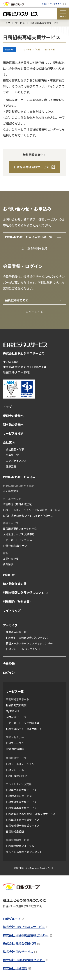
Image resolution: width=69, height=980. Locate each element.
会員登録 (9, 664)
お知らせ (9, 575)
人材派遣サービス (16, 717)
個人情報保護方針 (15, 584)
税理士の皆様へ (13, 416)
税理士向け (10, 49)
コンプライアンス (16, 461)
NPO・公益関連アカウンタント (24, 852)
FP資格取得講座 (15, 749)
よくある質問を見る (34, 248)
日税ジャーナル (15, 770)
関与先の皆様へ (13, 424)
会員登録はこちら (17, 300)
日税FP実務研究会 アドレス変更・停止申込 (28, 516)
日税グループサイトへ (52, 3)
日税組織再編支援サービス (31, 167)
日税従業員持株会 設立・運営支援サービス (31, 814)
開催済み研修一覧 (16, 632)
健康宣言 (11, 466)
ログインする (34, 312)
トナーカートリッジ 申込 (17, 540)
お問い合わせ (11, 558)
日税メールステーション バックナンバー (29, 643)
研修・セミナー (15, 737)
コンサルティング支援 (30, 49)
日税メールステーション (20, 764)
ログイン (9, 672)
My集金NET (13, 711)
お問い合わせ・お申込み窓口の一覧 (29, 237)
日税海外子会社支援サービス (23, 820)
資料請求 (8, 564)
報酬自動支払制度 (16, 705)
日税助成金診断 (15, 831)
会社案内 (9, 442)
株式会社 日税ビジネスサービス (24, 927)
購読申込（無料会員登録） (18, 504)
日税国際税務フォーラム (20, 846)
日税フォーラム (15, 743)
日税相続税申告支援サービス (23, 826)
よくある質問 (11, 491)
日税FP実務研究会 (16, 776)
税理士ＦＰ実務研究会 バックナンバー (28, 638)
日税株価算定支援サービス (21, 802)
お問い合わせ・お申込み (19, 477)
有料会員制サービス (17, 840)
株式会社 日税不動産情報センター (26, 935)
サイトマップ (12, 610)
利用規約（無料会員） (18, 602)
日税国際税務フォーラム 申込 (20, 528)
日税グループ (12, 919)
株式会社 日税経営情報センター (24, 960)
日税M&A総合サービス (19, 796)
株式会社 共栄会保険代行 (20, 943)
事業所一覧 (12, 455)
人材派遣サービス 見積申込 (19, 534)
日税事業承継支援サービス (21, 790)
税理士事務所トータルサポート (24, 729)
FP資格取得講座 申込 (15, 546)
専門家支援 (49, 49)
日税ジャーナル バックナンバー (24, 649)
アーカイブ (10, 625)
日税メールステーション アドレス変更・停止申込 (32, 510)
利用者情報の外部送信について (24, 593)
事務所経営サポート (17, 699)
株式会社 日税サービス (18, 952)
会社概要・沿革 (15, 449)
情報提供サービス (16, 758)
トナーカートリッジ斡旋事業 (23, 723)
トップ (7, 407)
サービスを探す (13, 433)
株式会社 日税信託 (15, 968)
